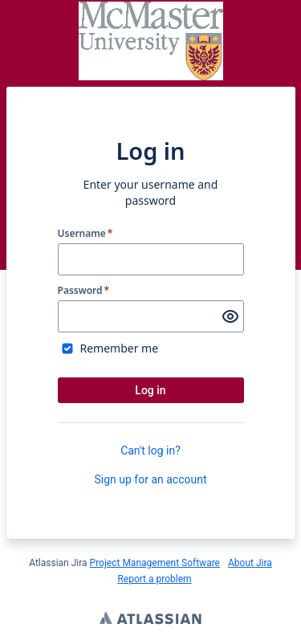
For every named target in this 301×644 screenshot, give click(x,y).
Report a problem (154, 579)
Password (84, 291)
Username (85, 234)
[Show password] (230, 316)
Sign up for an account (150, 479)
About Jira (250, 563)
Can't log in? (150, 450)
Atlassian (150, 620)
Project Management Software (155, 563)
